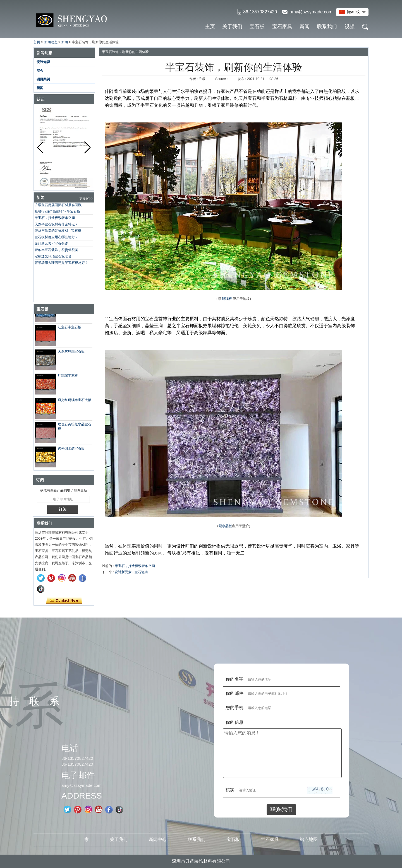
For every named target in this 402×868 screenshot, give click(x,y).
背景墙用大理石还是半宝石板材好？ (61, 263)
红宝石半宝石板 (70, 328)
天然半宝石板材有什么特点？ (56, 224)
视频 (350, 26)
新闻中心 (158, 839)
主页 (210, 26)
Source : (222, 79)
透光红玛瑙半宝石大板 (75, 401)
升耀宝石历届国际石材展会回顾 (58, 205)
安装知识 (43, 62)
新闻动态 (51, 42)
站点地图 (309, 839)
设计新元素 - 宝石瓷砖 (51, 243)
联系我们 (327, 26)
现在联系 (64, 601)
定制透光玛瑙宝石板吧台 (53, 256)
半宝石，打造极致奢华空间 (55, 218)
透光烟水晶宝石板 (71, 450)
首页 (37, 42)
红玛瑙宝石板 (68, 377)
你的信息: (235, 722)
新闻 (305, 26)
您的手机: (235, 707)
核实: (231, 790)
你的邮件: (235, 693)
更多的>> (86, 199)
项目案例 (43, 79)
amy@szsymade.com (311, 12)
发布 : (242, 79)
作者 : (194, 79)
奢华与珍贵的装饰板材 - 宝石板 (58, 231)
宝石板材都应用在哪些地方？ (56, 237)
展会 (40, 71)
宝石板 (257, 26)
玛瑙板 (227, 299)
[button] (88, 148)
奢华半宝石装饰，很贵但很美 (56, 250)
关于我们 (232, 26)
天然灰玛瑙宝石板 (71, 353)
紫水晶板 (225, 526)
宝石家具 (282, 26)
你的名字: (235, 679)
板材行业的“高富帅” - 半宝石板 (57, 211)
